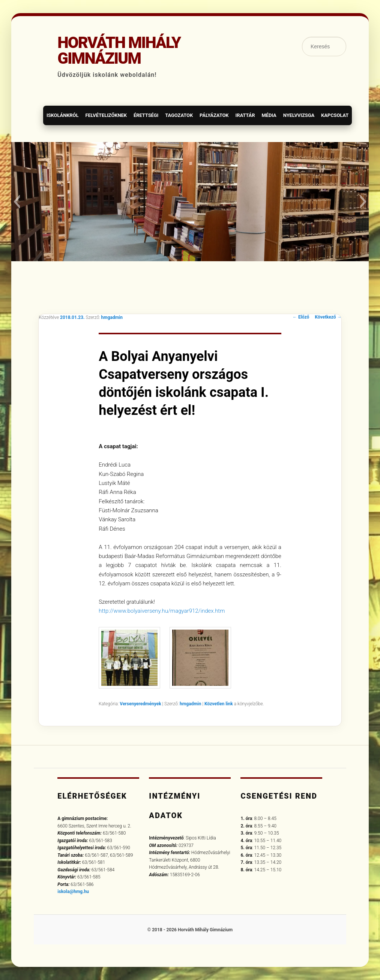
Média (269, 115)
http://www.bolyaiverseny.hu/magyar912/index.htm (162, 611)
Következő (328, 317)
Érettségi (146, 115)
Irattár (245, 115)
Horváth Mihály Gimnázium (119, 51)
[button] (17, 202)
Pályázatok (214, 115)
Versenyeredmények (140, 704)
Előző (301, 317)
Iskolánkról (62, 115)
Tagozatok (179, 115)
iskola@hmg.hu (73, 892)
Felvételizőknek (106, 115)
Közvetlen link (219, 704)
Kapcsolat (335, 115)
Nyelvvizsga (299, 115)
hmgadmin (112, 317)
